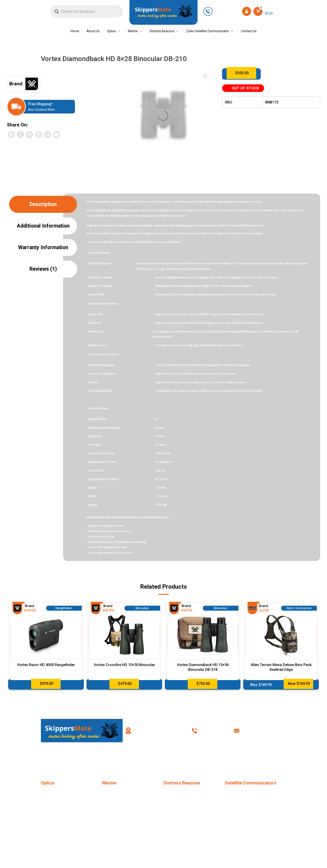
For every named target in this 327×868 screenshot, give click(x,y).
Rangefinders (51, 808)
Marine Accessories (117, 800)
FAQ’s (118, 758)
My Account (148, 758)
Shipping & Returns (240, 758)
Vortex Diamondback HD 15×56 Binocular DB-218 (203, 667)
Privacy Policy (209, 758)
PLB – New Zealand (178, 792)
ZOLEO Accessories (240, 808)
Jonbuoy (109, 792)
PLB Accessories (176, 808)
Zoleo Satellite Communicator (208, 31)
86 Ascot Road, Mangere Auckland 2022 (156, 730)
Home (75, 31)
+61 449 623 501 (227, 11)
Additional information (43, 226)
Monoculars (50, 792)
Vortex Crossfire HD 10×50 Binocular (124, 665)
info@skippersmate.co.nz (266, 731)
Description (43, 204)
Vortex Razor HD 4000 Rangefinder (46, 665)
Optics (111, 31)
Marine (133, 31)
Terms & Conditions (179, 758)
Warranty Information (43, 247)
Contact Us (249, 31)
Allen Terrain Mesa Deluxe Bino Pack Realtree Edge (281, 667)
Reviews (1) (43, 269)
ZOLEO (230, 800)
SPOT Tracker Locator (241, 792)
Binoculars (49, 800)
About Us (93, 31)
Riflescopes (50, 816)
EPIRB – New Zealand (180, 800)
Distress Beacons (162, 31)
